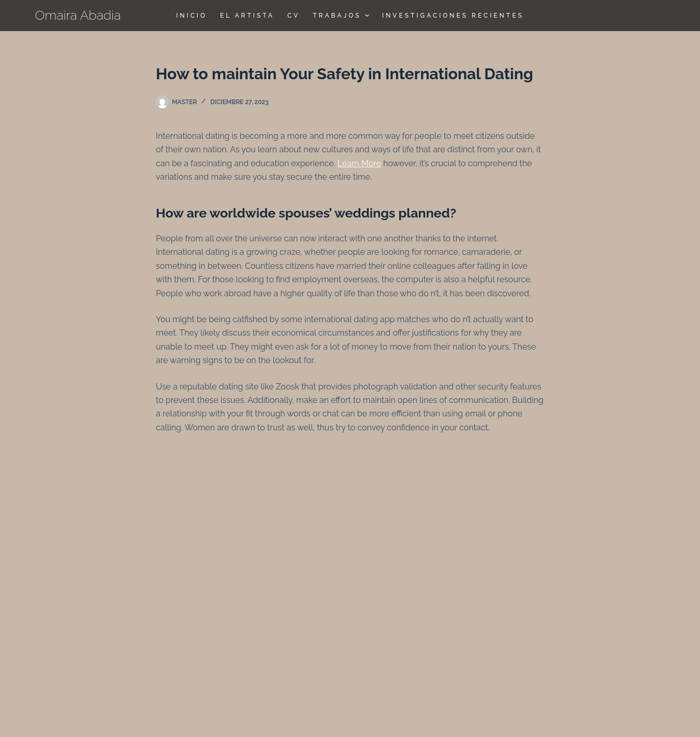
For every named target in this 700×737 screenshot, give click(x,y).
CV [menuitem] (294, 16)
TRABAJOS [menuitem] (342, 16)
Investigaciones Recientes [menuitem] (453, 16)
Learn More (359, 163)
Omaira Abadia (78, 15)
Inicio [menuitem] (192, 16)
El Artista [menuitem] (247, 16)
